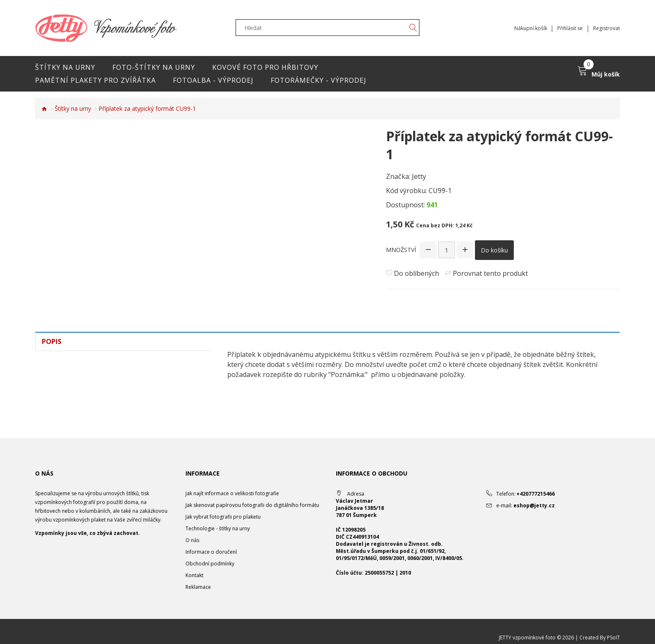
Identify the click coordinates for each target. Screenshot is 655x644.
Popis (52, 341)
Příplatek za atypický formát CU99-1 (147, 108)
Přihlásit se (570, 28)
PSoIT (613, 638)
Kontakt (194, 575)
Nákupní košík (530, 28)
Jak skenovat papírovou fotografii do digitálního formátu (252, 505)
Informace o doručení (211, 552)
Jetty (419, 176)
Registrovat (607, 28)
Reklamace (198, 587)
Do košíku (494, 250)
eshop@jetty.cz (534, 505)
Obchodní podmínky (210, 564)
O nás (192, 540)
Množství (401, 250)
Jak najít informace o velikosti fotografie (232, 493)
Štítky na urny (73, 108)
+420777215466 (536, 494)
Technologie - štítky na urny (218, 528)
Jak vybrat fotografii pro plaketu (223, 517)
